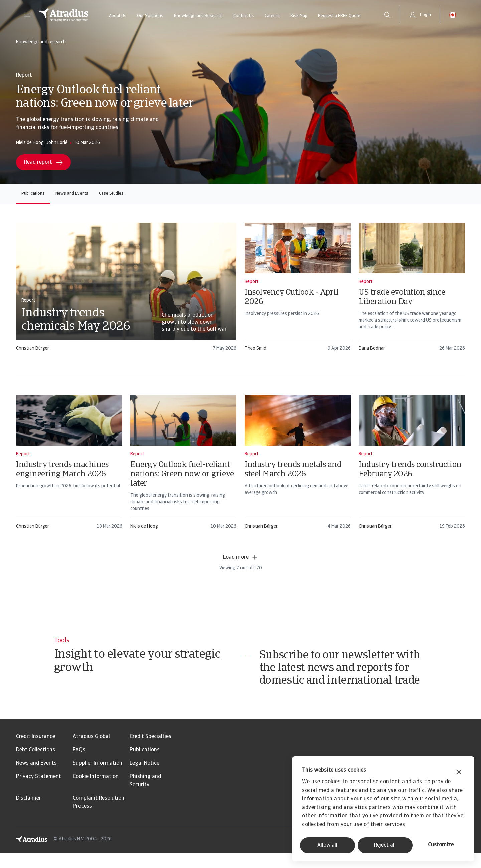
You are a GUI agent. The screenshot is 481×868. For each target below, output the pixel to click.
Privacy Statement (39, 792)
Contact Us (244, 16)
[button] (27, 15)
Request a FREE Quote (339, 16)
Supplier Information (98, 779)
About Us (118, 16)
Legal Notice (144, 779)
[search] (387, 15)
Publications (33, 194)
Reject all (385, 845)
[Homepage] (64, 15)
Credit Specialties (150, 752)
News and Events (72, 194)
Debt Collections (36, 765)
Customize (441, 845)
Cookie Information (96, 792)
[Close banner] (459, 773)
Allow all (327, 845)
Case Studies (111, 194)
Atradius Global (91, 752)
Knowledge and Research (198, 16)
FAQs (79, 765)
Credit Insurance (36, 752)
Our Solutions (150, 16)
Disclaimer (29, 814)
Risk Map (299, 16)
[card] (126, 290)
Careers (272, 16)
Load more (240, 557)
